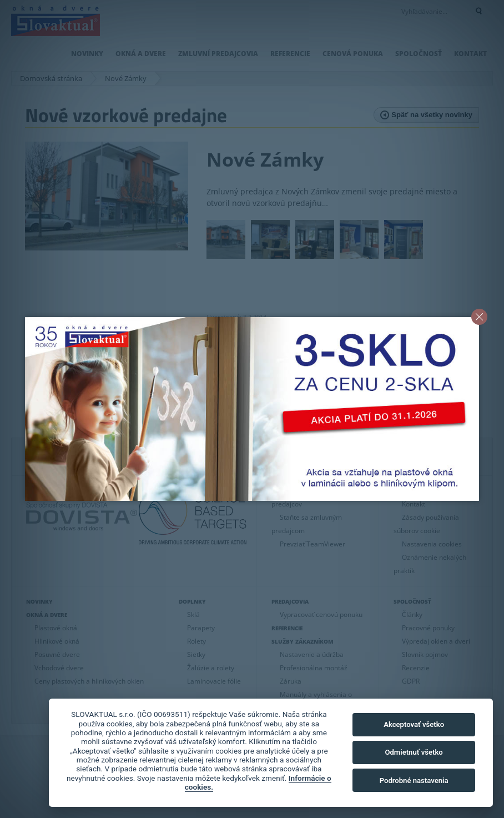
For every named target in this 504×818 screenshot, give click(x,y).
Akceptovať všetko (414, 724)
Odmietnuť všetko (414, 752)
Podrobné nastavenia (414, 781)
